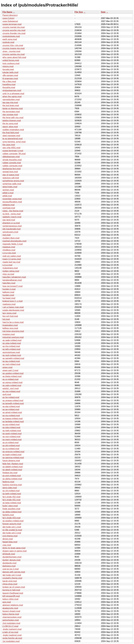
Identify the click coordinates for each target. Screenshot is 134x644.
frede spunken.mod (11, 509)
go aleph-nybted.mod (12, 470)
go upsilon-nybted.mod (13, 373)
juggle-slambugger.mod (13, 310)
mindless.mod (9, 250)
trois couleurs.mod (11, 63)
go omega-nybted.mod (13, 400)
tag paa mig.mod (10, 102)
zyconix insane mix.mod (13, 48)
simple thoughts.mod (12, 160)
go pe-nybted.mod (11, 409)
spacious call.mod (11, 178)
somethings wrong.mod (13, 181)
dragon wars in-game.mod (15, 551)
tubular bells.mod (10, 72)
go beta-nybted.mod (12, 503)
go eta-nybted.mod (11, 406)
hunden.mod (8, 295)
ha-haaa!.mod (9, 298)
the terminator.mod (11, 112)
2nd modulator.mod (11, 623)
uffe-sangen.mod (10, 75)
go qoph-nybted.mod (12, 434)
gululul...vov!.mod (11, 388)
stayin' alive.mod (10, 127)
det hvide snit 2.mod (12, 533)
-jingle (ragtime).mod (12, 635)
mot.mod (6, 235)
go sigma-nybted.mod (12, 382)
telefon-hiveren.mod (12, 121)
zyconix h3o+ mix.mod (13, 45)
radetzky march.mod (12, 217)
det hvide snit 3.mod (12, 575)
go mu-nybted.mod (11, 416)
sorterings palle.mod (12, 184)
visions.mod (8, 66)
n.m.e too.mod (9, 253)
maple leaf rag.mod (11, 262)
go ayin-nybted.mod (12, 476)
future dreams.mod (11, 461)
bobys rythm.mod (10, 599)
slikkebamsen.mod (11, 157)
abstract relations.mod (13, 605)
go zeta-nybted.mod (12, 343)
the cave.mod (9, 145)
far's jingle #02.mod (11, 497)
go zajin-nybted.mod (12, 385)
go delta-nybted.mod (12, 512)
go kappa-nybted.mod (13, 418)
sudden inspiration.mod (13, 130)
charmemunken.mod (12, 617)
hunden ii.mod (9, 289)
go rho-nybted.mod (11, 346)
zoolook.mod (8, 42)
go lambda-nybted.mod (13, 421)
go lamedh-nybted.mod (13, 403)
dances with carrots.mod (14, 572)
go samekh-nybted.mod (13, 358)
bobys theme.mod (11, 614)
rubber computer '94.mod (14, 154)
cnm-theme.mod (10, 536)
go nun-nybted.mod (11, 437)
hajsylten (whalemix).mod (14, 277)
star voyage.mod (10, 115)
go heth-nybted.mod (12, 431)
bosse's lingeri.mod (11, 611)
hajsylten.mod (9, 283)
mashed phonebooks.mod (14, 241)
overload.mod (9, 208)
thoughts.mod (9, 87)
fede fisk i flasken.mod (13, 464)
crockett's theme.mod (12, 578)
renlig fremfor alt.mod (12, 638)
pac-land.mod (9, 220)
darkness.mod (9, 566)
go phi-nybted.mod (11, 445)
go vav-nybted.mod (11, 391)
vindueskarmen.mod (12, 90)
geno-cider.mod (10, 488)
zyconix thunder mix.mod (14, 33)
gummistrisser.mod (11, 352)
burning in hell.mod (11, 590)
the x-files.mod (9, 81)
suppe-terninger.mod (12, 24)
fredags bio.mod (10, 473)
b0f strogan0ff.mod (11, 596)
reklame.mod (8, 205)
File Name (7, 12)
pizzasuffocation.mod (12, 202)
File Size (79, 12)
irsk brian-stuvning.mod (13, 331)
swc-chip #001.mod (11, 148)
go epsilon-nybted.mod (13, 521)
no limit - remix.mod (12, 214)
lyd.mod (6, 319)
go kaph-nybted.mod (12, 455)
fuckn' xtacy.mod (10, 506)
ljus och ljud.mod (10, 316)
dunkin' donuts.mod (11, 560)
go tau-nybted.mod (11, 361)
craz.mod (7, 545)
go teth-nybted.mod (11, 349)
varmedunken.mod (11, 99)
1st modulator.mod (11, 641)
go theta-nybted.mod (12, 376)
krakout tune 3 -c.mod (13, 301)
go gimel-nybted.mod (12, 412)
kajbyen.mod (8, 292)
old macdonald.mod (12, 229)
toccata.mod (8, 69)
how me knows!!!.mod (13, 286)
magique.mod (9, 247)
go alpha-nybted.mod (12, 479)
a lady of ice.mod (10, 632)
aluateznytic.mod (10, 608)
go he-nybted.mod (11, 397)
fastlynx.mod (8, 482)
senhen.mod (8, 190)
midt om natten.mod (12, 256)
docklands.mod (9, 563)
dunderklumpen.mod (12, 557)
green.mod (7, 367)
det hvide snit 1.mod (12, 527)
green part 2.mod (10, 370)
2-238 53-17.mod (10, 626)
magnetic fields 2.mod (13, 244)
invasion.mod (9, 334)
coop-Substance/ (10, 21)
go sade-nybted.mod (12, 340)
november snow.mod (12, 199)
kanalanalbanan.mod (12, 280)
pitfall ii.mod (8, 193)
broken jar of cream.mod (14, 587)
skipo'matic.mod (10, 187)
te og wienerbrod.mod (13, 139)
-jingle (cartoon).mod (12, 629)
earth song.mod (10, 39)
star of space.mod (11, 175)
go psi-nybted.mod (11, 424)
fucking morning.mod (12, 485)
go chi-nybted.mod (11, 491)
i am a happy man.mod (13, 307)
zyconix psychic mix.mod (14, 30)
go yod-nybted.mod (11, 364)
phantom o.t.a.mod (11, 223)
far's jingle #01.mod (11, 500)
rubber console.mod (12, 163)
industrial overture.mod (13, 337)
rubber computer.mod (12, 166)
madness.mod (9, 304)
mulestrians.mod (10, 268)
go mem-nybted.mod (12, 440)
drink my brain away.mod (14, 548)
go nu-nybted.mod (11, 449)
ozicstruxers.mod (10, 232)
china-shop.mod (10, 584)
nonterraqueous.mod (12, 226)
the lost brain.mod (11, 105)
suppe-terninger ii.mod (13, 151)
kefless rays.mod (10, 328)
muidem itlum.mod (11, 238)
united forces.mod (11, 60)
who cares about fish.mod (14, 57)
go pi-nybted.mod (10, 443)
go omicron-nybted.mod (13, 452)
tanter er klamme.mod (13, 108)
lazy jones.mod (9, 313)
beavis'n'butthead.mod (13, 593)
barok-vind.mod (10, 581)
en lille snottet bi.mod (12, 530)
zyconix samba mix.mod (14, 54)
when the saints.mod (12, 96)
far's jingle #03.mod (11, 518)
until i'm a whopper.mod (13, 94)
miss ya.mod (8, 274)
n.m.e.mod (7, 265)
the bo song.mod (10, 123)
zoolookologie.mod (11, 36)
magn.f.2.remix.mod (12, 259)
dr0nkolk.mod (9, 554)
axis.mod (7, 602)
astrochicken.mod (11, 620)
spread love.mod (10, 172)
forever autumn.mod (12, 524)
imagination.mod (10, 325)
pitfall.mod (7, 196)
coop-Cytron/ (8, 18)
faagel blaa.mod (10, 542)
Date (103, 12)
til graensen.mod (10, 78)
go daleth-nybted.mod (13, 467)
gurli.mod (7, 394)
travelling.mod (9, 84)
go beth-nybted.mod (12, 494)
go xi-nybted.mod (10, 379)
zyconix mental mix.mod (14, 27)
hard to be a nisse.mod (13, 322)
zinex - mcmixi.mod (11, 51)
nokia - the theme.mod (13, 211)
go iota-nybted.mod (11, 427)
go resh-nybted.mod (12, 355)
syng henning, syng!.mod (14, 142)
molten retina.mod (11, 271)
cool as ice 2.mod (11, 569)
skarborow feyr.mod (12, 169)
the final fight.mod (11, 133)
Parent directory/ (10, 15)
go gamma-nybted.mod (13, 458)
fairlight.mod (8, 515)
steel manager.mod (11, 136)
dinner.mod (8, 539)
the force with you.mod (13, 118)
